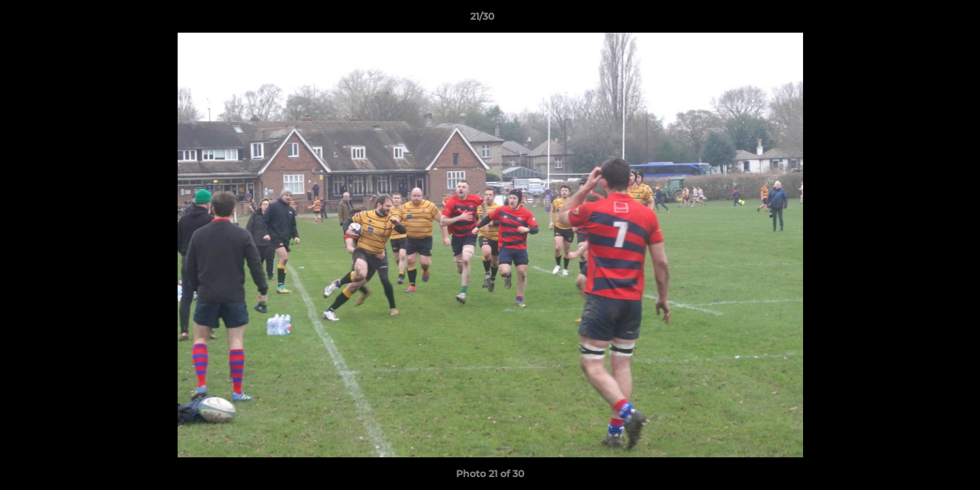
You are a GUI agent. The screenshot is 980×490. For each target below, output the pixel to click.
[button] (923, 20)
